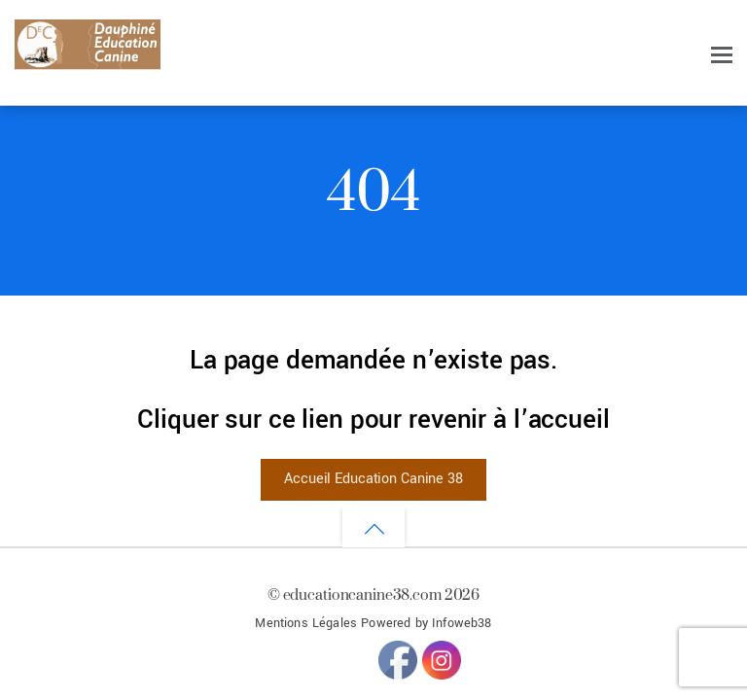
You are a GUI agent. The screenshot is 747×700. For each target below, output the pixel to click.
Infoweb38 (462, 623)
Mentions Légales (306, 623)
